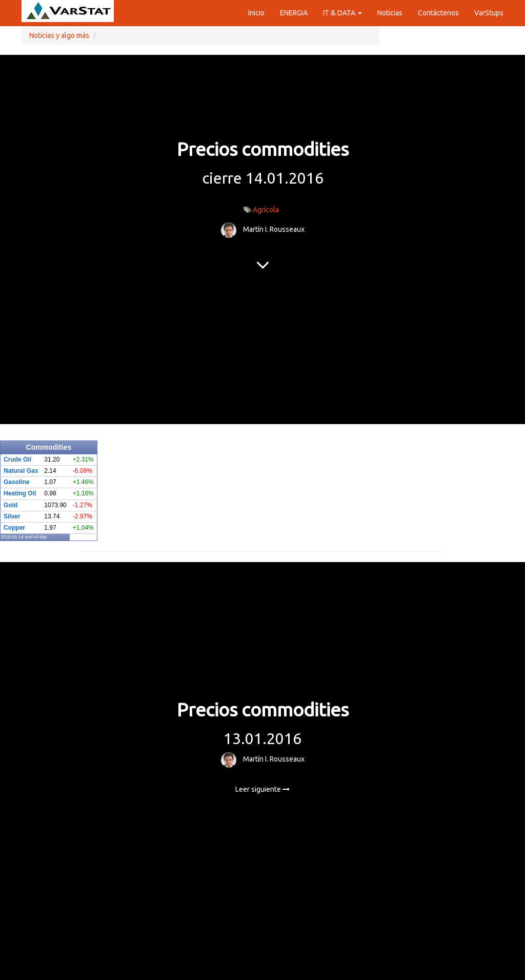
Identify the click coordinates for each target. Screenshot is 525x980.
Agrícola (266, 210)
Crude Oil (17, 459)
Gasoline (17, 482)
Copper (14, 528)
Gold (11, 505)
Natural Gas (21, 471)
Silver (12, 516)
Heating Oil (20, 493)
